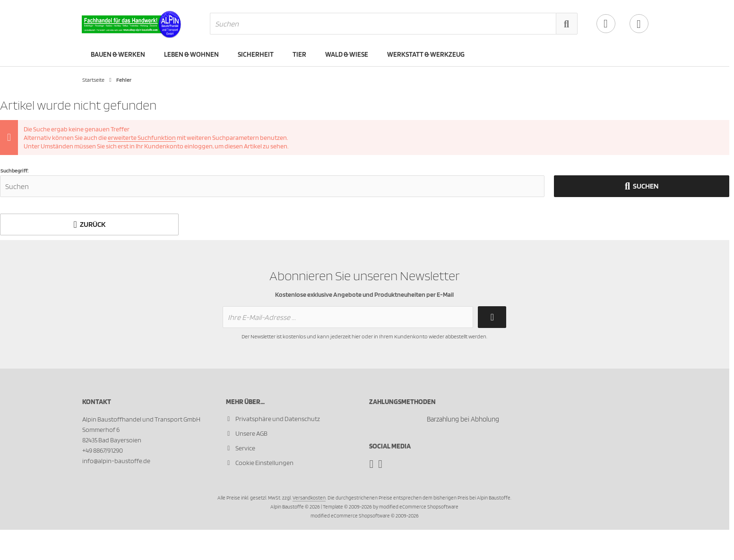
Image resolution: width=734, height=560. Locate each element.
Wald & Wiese (347, 54)
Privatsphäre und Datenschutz (278, 419)
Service (245, 448)
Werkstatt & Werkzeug (426, 54)
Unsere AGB (251, 433)
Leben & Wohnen (191, 54)
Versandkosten (309, 498)
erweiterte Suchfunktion (142, 138)
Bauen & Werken (118, 54)
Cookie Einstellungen (264, 463)
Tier (299, 54)
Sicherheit (256, 54)
